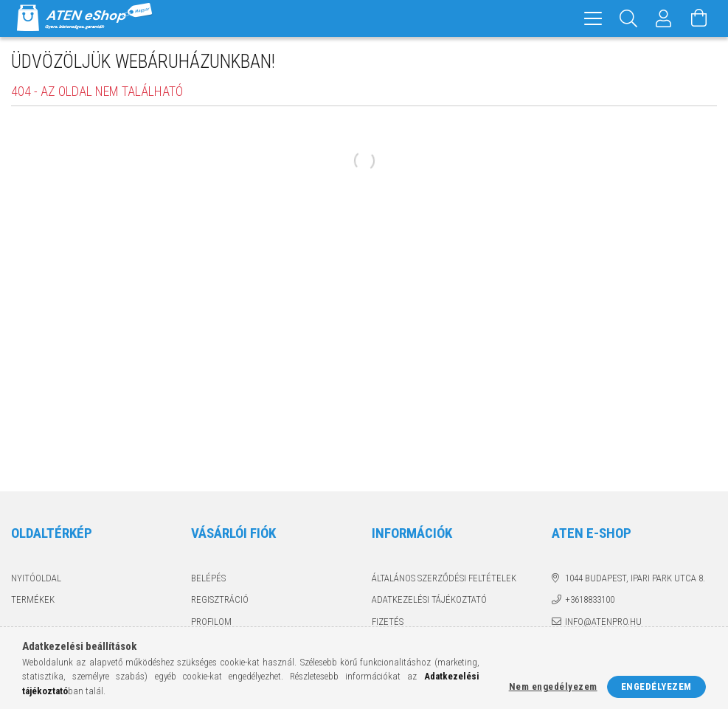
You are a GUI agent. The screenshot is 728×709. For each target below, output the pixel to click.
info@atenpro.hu (603, 622)
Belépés (208, 578)
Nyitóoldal (36, 578)
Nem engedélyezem (553, 686)
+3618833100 (590, 599)
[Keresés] (628, 18)
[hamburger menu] (593, 18)
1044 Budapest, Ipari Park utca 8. (635, 578)
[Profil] (664, 18)
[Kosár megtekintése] (699, 18)
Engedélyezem (656, 686)
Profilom (211, 622)
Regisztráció (220, 599)
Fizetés (388, 622)
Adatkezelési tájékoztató (429, 599)
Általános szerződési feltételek (444, 578)
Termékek (33, 599)
